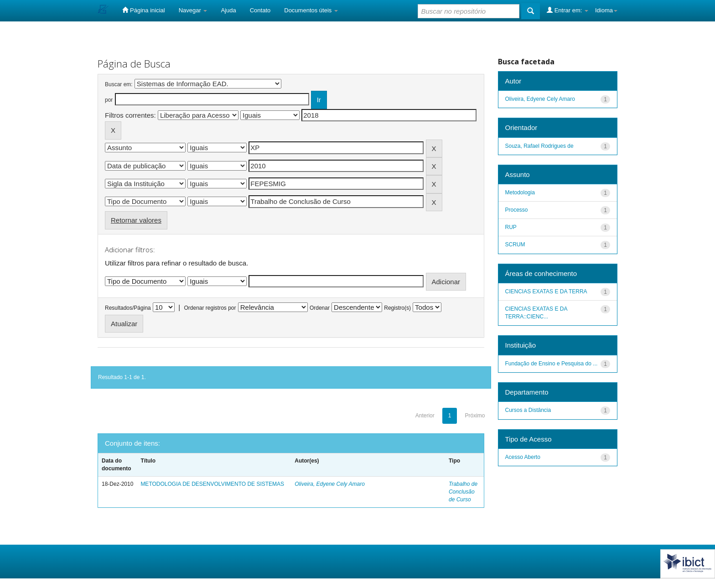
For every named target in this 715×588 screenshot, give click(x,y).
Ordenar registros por (210, 308)
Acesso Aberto (523, 457)
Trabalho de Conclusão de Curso (463, 492)
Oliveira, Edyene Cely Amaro (330, 484)
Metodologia (520, 193)
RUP (511, 227)
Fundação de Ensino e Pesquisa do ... (552, 364)
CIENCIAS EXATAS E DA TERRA (546, 291)
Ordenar (320, 308)
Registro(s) (397, 308)
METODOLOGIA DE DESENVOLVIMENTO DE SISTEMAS (212, 484)
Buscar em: (119, 84)
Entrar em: (567, 10)
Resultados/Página (128, 308)
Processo (517, 210)
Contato (260, 10)
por (109, 100)
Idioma (606, 10)
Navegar (193, 10)
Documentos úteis (311, 10)
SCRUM (515, 245)
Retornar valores (136, 220)
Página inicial (143, 10)
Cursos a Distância (528, 410)
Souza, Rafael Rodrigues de (539, 146)
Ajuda (228, 10)
